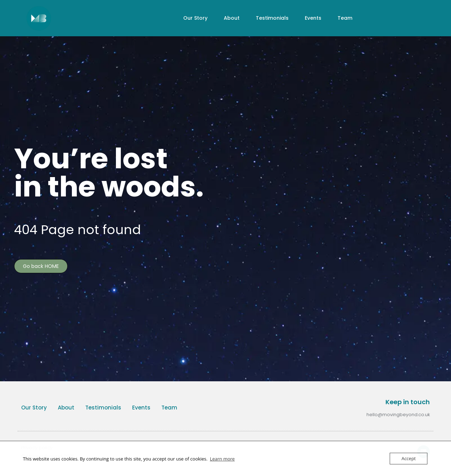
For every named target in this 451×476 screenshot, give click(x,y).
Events (313, 18)
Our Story (195, 18)
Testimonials (272, 18)
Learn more (222, 459)
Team (345, 18)
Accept (409, 458)
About (232, 18)
